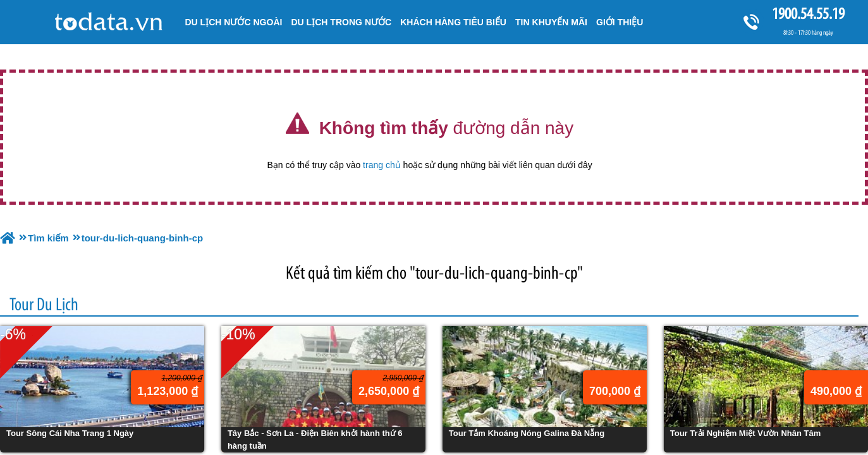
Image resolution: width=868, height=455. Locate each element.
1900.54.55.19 (808, 14)
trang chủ (382, 165)
